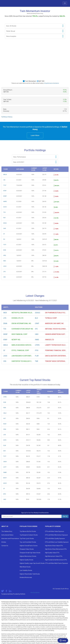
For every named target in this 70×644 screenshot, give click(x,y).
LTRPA (37, 345)
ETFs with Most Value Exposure (55, 531)
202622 (38, 313)
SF (4, 234)
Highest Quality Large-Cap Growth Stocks (32, 563)
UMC (5, 499)
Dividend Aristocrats (26, 577)
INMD (37, 340)
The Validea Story (7, 531)
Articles (4, 542)
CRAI (5, 429)
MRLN (5, 175)
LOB (5, 435)
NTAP (5, 191)
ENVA (5, 223)
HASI (37, 334)
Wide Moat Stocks (25, 567)
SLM (5, 445)
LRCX (5, 266)
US (54, 589)
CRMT (37, 323)
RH (4, 239)
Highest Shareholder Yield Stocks (30, 574)
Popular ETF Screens (53, 526)
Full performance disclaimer (51, 83)
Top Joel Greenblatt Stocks (28, 542)
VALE (5, 413)
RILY (4, 218)
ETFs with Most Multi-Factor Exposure (56, 563)
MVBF (5, 196)
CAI (4, 180)
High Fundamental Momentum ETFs (56, 560)
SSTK (5, 440)
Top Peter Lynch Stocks (27, 539)
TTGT (5, 185)
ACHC (5, 207)
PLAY (37, 356)
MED (5, 261)
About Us (5, 526)
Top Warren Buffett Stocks (28, 531)
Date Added (20, 169)
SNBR (5, 472)
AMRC (5, 201)
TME (37, 361)
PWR (5, 408)
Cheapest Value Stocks (27, 549)
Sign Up (65, 516)
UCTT (5, 467)
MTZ (5, 494)
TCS (4, 212)
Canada (58, 589)
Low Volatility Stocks (26, 570)
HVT (5, 418)
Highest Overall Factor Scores (29, 546)
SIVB (5, 402)
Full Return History (7, 117)
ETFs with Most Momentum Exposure (56, 535)
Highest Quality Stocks (26, 560)
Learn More (35, 135)
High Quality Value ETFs (52, 553)
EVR (4, 451)
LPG (4, 272)
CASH (5, 462)
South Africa (65, 589)
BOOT (5, 478)
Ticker (5, 169)
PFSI (37, 350)
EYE (36, 329)
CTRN (5, 397)
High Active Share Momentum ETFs (56, 549)
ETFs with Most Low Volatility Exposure (57, 542)
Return (56, 169)
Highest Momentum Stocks (28, 556)
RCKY (5, 424)
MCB (5, 250)
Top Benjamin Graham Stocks (29, 535)
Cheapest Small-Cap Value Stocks (30, 553)
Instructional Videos (7, 535)
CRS (5, 277)
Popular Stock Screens (29, 526)
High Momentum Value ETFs (54, 556)
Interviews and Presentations (10, 539)
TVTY (5, 245)
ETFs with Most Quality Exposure (55, 539)
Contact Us (5, 546)
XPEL (5, 255)
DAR (5, 228)
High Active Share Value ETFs (54, 546)
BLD (36, 318)
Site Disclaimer (35, 593)
